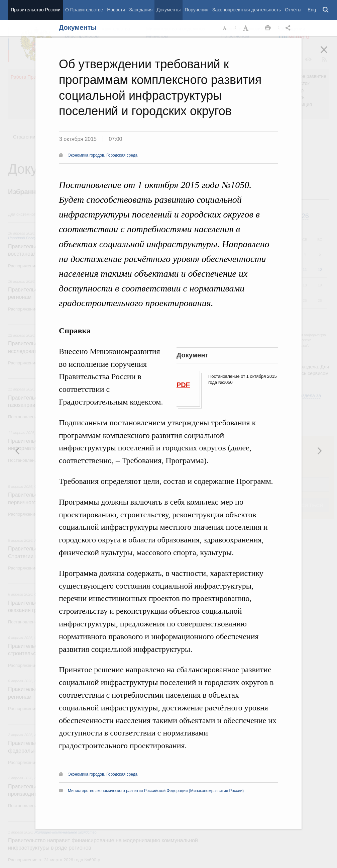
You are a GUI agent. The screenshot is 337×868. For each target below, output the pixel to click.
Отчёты (293, 10)
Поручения (196, 10)
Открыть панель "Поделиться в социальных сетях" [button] (289, 28)
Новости (116, 10)
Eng (312, 10)
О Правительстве (84, 10)
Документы (168, 10)
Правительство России (35, 10)
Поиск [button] (326, 10)
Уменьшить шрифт (225, 28)
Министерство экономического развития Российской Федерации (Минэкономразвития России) (156, 791)
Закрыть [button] (329, 54)
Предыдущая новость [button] (319, 451)
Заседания (141, 10)
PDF (183, 385)
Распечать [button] (268, 28)
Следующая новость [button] (18, 451)
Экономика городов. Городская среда (103, 155)
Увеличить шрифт (246, 28)
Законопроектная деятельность (247, 10)
